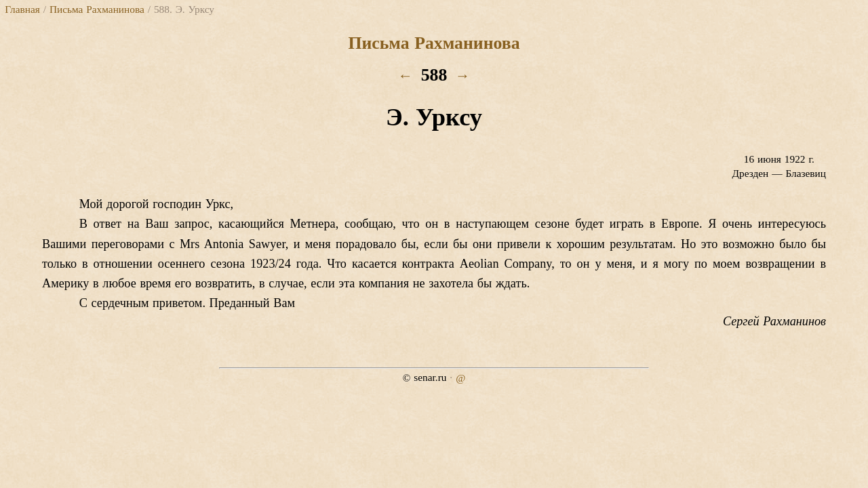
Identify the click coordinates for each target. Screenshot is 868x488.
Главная (22, 9)
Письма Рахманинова (97, 9)
